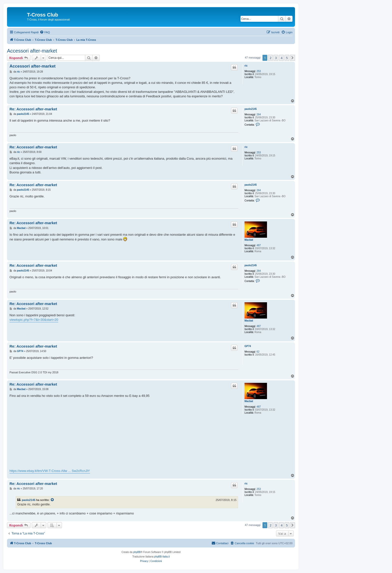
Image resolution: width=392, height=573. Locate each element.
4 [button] (281, 58)
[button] (292, 58)
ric (246, 66)
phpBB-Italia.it (162, 557)
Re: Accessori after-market (33, 109)
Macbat (249, 240)
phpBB (137, 552)
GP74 (248, 346)
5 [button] (287, 58)
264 (259, 114)
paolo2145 (251, 109)
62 (258, 352)
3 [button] (276, 58)
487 (259, 245)
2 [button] (270, 58)
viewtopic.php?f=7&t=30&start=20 (34, 320)
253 (259, 71)
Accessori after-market (32, 51)
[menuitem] (45, 32)
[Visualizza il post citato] (52, 500)
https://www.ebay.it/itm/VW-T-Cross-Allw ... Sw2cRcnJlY (50, 471)
